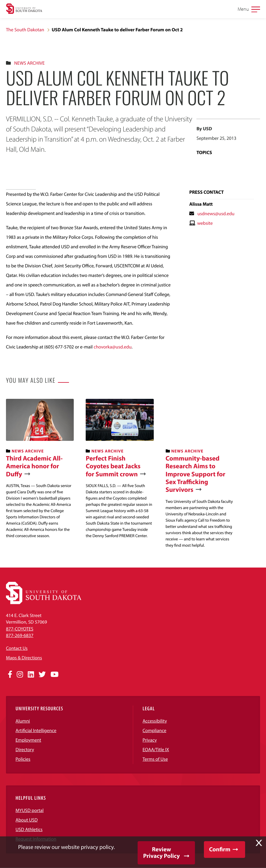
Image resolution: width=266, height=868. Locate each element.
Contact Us (17, 648)
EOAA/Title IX (156, 750)
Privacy (150, 740)
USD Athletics (29, 830)
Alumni (23, 721)
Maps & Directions (24, 658)
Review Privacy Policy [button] (161, 853)
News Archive (29, 63)
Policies (23, 759)
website (205, 223)
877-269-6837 (20, 635)
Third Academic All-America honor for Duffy (34, 466)
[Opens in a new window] (10, 675)
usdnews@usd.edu (216, 214)
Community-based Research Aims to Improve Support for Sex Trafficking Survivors (196, 474)
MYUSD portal (30, 810)
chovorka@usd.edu (113, 347)
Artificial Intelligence (36, 731)
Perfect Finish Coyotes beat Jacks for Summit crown (113, 466)
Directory (25, 750)
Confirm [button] (220, 849)
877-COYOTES (20, 629)
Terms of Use (155, 759)
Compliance (155, 731)
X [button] (259, 843)
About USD (27, 820)
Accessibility (155, 721)
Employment (28, 740)
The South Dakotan (25, 30)
